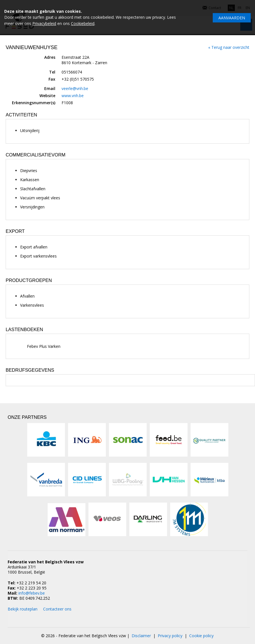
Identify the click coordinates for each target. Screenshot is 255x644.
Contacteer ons (57, 609)
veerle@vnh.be (75, 88)
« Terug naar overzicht (229, 47)
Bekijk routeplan (23, 609)
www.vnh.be (73, 96)
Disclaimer (141, 636)
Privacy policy (170, 636)
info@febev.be (32, 593)
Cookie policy (201, 636)
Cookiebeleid (83, 23)
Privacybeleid (44, 23)
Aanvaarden (232, 18)
